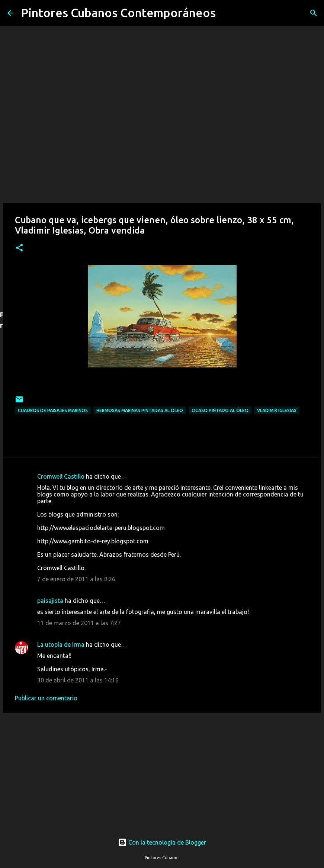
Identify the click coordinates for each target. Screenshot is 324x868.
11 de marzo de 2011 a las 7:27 (79, 623)
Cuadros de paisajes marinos (53, 410)
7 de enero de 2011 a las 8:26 (76, 579)
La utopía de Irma (61, 644)
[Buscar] (226, 13)
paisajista (50, 601)
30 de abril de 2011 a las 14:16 (78, 680)
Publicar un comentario (46, 698)
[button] (19, 248)
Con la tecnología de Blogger (162, 842)
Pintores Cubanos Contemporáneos (118, 13)
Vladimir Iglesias (277, 410)
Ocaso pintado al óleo (220, 410)
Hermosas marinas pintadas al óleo (140, 410)
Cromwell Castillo (61, 476)
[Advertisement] (162, 768)
